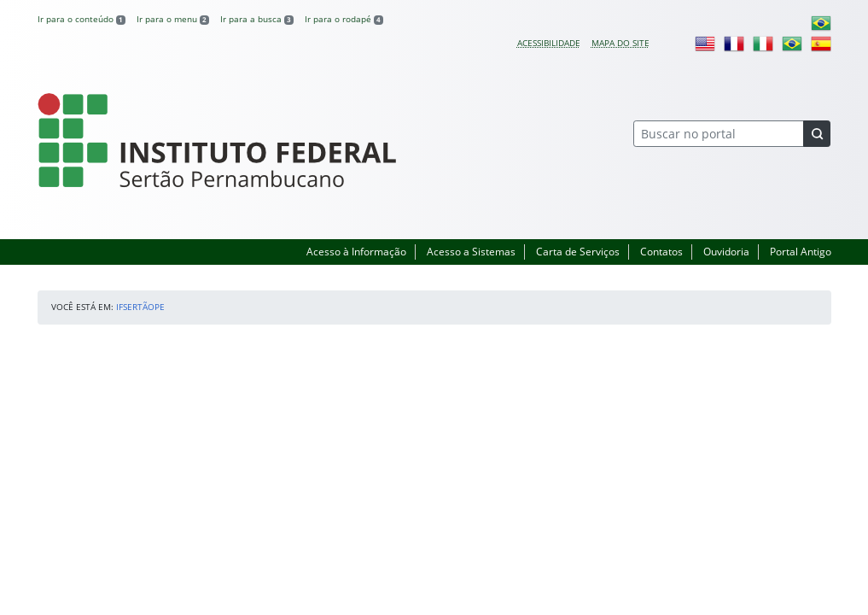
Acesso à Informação (356, 252)
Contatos (661, 252)
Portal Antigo (801, 252)
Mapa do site (620, 43)
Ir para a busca (257, 19)
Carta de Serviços (578, 252)
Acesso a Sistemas (471, 252)
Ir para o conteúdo (82, 19)
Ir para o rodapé (344, 19)
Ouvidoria (726, 252)
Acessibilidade (549, 43)
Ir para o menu (173, 19)
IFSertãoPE (140, 307)
